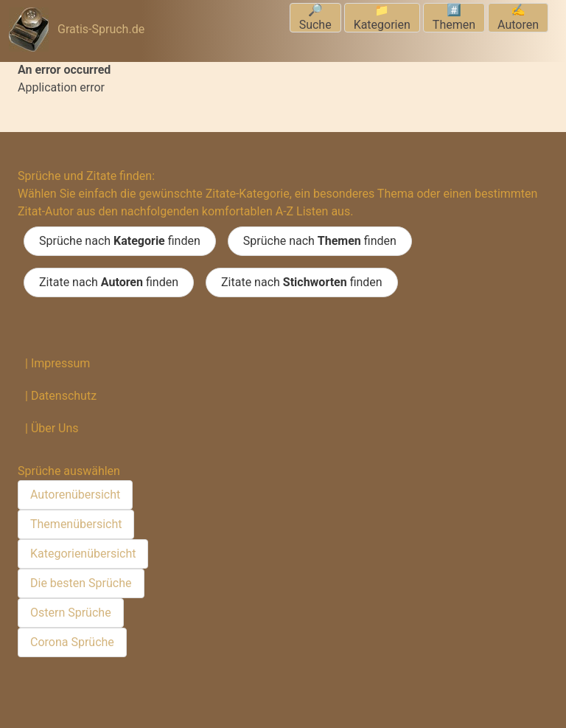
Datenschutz (64, 396)
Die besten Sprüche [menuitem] (81, 583)
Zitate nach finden (109, 282)
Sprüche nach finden (120, 241)
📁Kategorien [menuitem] (382, 17)
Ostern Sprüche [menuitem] (71, 613)
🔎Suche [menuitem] (315, 17)
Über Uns (55, 428)
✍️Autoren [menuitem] (518, 17)
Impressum (61, 363)
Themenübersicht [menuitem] (76, 524)
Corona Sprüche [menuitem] (72, 642)
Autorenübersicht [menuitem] (75, 495)
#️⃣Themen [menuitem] (454, 17)
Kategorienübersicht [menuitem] (83, 554)
